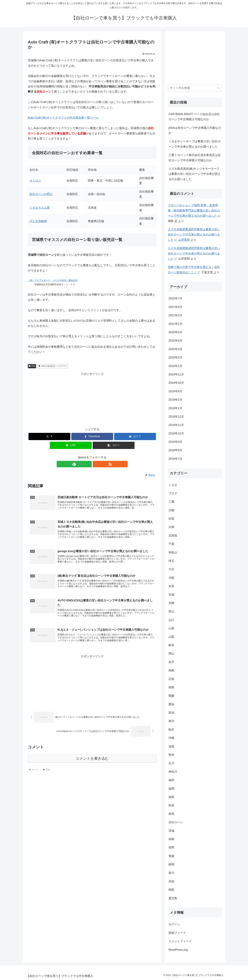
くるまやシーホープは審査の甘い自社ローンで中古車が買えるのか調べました (195, 144)
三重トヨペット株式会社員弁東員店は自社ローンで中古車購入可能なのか (195, 158)
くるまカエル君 (40, 208)
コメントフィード (180, 941)
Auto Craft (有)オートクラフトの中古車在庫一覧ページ (63, 118)
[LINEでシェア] (71, 445)
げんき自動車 (38, 221)
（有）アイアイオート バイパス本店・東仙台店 (53, 280)
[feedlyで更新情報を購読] (89, 464)
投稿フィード (177, 933)
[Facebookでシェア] (92, 436)
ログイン (174, 924)
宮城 (32, 366)
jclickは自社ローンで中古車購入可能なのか (195, 130)
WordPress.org (178, 950)
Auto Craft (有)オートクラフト (53, 366)
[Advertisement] (92, 399)
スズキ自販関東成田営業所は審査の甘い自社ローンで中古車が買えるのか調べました (194, 235)
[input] (195, 88)
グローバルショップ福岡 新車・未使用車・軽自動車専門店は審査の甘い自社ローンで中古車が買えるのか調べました (194, 210)
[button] (114, 445)
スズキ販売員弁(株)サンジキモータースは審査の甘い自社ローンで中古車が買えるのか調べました (195, 174)
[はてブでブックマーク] (135, 436)
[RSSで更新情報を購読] (96, 464)
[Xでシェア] (49, 436)
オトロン (35, 181)
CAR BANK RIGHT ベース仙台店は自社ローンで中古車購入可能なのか (194, 117)
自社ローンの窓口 (41, 194)
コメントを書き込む (92, 763)
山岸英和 (184, 240)
